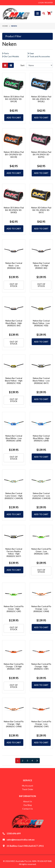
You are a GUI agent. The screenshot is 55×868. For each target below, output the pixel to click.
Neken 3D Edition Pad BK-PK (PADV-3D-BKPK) (41, 154)
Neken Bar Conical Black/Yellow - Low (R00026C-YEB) (41, 323)
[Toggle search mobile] (43, 13)
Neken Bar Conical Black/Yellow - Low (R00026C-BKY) (41, 381)
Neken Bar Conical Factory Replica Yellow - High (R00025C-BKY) (14, 552)
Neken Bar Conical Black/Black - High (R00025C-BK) (14, 323)
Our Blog (28, 805)
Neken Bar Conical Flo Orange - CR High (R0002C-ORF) (14, 666)
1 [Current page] (18, 761)
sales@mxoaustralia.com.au (21, 840)
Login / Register (45, 3)
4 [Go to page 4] (32, 761)
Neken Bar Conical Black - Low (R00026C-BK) (14, 265)
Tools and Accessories (39, 56)
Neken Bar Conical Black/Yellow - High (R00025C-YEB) (14, 381)
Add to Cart (14, 118)
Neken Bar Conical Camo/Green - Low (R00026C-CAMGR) (41, 496)
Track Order (28, 789)
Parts (6, 53)
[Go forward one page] (37, 761)
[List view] (11, 65)
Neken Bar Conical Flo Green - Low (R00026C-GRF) (41, 551)
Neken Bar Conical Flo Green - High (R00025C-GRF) (14, 609)
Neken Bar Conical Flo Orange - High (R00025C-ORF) (41, 666)
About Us (28, 801)
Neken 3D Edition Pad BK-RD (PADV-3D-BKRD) (14, 210)
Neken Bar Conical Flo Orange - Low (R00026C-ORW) (41, 609)
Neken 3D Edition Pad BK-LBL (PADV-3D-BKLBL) (41, 99)
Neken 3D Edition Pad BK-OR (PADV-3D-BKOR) (14, 154)
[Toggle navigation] (38, 13)
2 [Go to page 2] (23, 761)
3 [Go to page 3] (27, 761)
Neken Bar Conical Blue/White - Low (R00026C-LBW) (14, 438)
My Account (28, 786)
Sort (23, 65)
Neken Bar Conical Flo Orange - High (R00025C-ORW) (14, 724)
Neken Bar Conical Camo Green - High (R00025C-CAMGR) (14, 496)
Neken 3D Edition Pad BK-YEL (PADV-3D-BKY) (41, 210)
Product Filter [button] (13, 36)
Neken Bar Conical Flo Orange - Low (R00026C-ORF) (41, 724)
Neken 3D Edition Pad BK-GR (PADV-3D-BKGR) (14, 99)
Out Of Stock (14, 285)
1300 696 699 (14, 833)
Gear (31, 53)
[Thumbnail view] (5, 65)
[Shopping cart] (49, 13)
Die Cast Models (11, 56)
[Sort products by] (39, 65)
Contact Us (28, 809)
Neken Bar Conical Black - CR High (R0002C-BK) (41, 265)
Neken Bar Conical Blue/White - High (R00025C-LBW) (41, 438)
